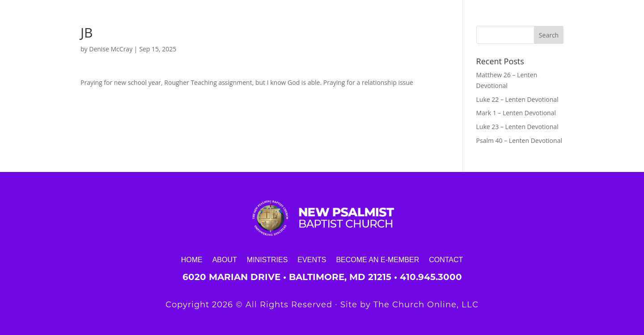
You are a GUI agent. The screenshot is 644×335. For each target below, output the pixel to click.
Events (312, 260)
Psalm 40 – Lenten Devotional (519, 140)
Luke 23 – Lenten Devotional (517, 127)
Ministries (267, 260)
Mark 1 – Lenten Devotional (516, 113)
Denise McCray (111, 49)
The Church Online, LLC (426, 305)
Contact (446, 260)
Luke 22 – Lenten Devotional (517, 99)
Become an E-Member (377, 260)
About (225, 260)
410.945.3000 (431, 277)
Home (192, 260)
